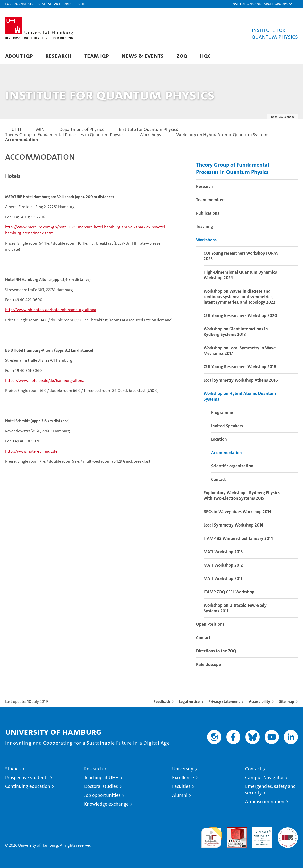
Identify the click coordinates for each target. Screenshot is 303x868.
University (183, 769)
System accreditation (288, 833)
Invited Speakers (227, 426)
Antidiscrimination (265, 801)
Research (59, 55)
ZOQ (182, 55)
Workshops (206, 240)
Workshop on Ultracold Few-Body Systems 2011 (235, 608)
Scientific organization (232, 466)
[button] (262, 4)
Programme (222, 412)
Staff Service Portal (56, 3)
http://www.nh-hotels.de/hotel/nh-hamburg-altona (51, 310)
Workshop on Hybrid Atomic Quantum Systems (240, 396)
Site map (287, 702)
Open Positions (210, 624)
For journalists (19, 3)
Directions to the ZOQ (216, 651)
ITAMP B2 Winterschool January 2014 (238, 538)
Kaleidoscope (209, 664)
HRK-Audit (261, 830)
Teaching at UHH (101, 778)
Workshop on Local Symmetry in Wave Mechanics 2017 (240, 351)
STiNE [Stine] (83, 3)
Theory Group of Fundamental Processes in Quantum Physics (233, 168)
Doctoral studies (101, 786)
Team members (211, 200)
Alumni (180, 795)
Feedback (162, 702)
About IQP (19, 55)
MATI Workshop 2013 (223, 552)
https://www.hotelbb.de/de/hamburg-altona (45, 380)
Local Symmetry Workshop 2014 (233, 525)
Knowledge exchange (106, 804)
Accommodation (227, 453)
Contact (218, 479)
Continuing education (28, 786)
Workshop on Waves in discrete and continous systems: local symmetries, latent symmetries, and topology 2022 (240, 297)
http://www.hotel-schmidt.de (31, 451)
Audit (231, 830)
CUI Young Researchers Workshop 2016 (240, 367)
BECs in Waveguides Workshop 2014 (237, 512)
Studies (13, 769)
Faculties (181, 786)
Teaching (204, 226)
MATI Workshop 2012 (223, 565)
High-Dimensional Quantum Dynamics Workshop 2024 (240, 275)
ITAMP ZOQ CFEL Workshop (229, 592)
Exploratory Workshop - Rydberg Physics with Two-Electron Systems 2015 (242, 495)
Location (219, 439)
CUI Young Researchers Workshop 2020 (240, 315)
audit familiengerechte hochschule (211, 835)
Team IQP (97, 55)
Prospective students (27, 778)
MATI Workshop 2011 (223, 578)
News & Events (143, 55)
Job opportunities (102, 795)
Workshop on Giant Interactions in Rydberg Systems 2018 (236, 332)
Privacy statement (224, 702)
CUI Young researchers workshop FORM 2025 (241, 256)
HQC (205, 55)
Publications (208, 213)
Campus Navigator (265, 778)
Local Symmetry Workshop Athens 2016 (241, 380)
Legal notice (189, 702)
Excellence (183, 778)
